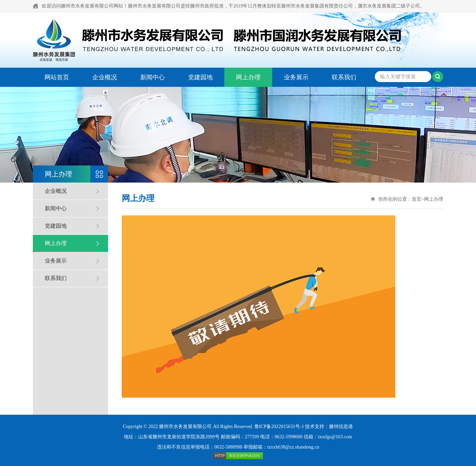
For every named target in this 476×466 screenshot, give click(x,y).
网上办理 (248, 77)
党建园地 (200, 77)
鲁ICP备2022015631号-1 (279, 427)
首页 (416, 199)
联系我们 (344, 77)
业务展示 (296, 77)
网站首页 (57, 77)
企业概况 (105, 77)
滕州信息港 (341, 427)
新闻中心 (153, 77)
